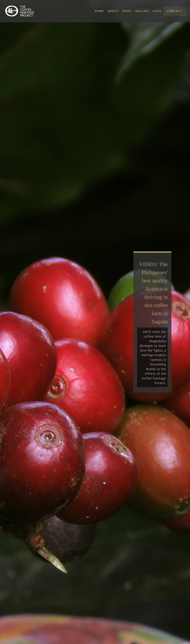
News (127, 11)
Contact (175, 11)
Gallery (142, 11)
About (113, 11)
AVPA (157, 11)
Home (99, 11)
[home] (24, 11)
